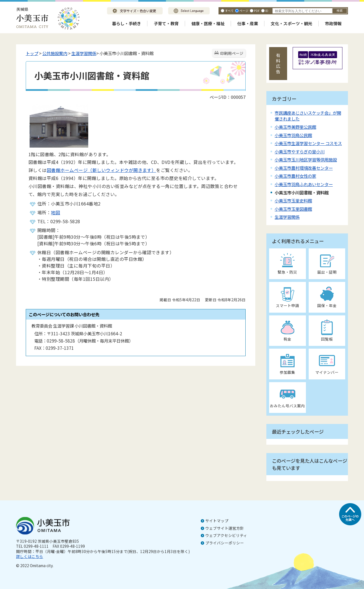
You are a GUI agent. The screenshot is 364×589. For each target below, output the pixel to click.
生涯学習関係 (84, 53)
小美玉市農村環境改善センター (304, 168)
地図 (55, 212)
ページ (244, 11)
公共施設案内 (55, 53)
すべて (229, 11)
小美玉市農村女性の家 (295, 176)
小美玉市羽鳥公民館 (293, 135)
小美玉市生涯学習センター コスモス (308, 143)
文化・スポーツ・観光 (292, 23)
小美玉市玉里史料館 (293, 200)
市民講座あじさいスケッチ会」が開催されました (308, 116)
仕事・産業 (248, 23)
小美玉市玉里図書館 (293, 209)
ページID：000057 (228, 97)
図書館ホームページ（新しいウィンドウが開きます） (102, 170)
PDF (257, 11)
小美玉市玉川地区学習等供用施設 (306, 160)
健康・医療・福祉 (208, 23)
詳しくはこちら (30, 556)
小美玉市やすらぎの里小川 (300, 151)
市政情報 (333, 23)
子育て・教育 (166, 23)
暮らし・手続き (127, 23)
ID (267, 11)
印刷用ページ (232, 53)
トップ (32, 53)
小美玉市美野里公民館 (295, 127)
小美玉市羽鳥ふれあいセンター (304, 184)
